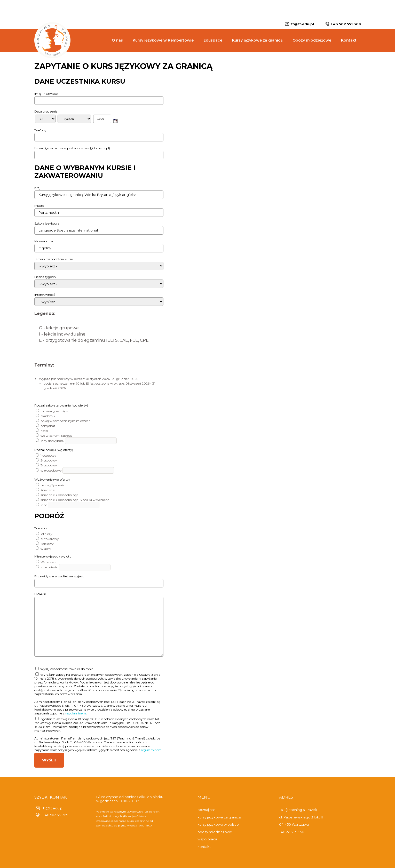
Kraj (37, 188)
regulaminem (76, 713)
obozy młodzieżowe (215, 832)
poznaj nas (206, 810)
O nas (117, 40)
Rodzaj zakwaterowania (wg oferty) (61, 405)
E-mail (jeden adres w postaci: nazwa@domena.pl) (72, 148)
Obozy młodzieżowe (312, 40)
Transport (42, 528)
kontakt (204, 847)
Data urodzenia (46, 111)
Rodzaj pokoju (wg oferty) (54, 450)
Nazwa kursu (44, 241)
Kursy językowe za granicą (257, 40)
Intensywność (45, 295)
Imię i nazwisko (46, 94)
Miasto (39, 206)
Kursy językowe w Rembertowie (163, 40)
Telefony (40, 130)
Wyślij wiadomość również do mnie (64, 669)
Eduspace (213, 40)
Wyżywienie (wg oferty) (52, 479)
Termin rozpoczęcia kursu (54, 259)
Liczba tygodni (45, 277)
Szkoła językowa (47, 223)
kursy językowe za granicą (219, 817)
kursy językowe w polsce (218, 824)
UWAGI (40, 594)
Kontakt (349, 40)
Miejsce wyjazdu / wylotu (53, 556)
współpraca (207, 839)
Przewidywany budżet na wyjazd (59, 576)
